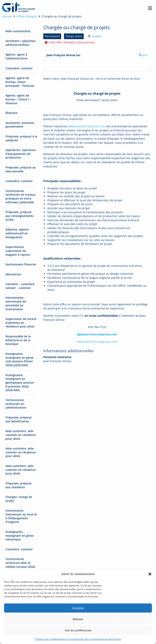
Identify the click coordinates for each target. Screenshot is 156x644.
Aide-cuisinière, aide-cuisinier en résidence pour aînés (21, 452)
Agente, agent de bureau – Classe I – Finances (18, 99)
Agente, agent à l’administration (17, 56)
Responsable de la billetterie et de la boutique (18, 340)
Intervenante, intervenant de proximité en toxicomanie (16, 303)
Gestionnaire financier (21, 264)
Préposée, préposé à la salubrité (21, 138)
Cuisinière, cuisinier (19, 68)
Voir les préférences (78, 630)
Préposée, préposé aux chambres (18, 485)
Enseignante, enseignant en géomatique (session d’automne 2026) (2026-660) (20, 383)
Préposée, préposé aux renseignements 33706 (20, 216)
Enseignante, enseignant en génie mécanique (19, 536)
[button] (150, 574)
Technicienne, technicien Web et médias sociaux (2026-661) (21, 565)
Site (145, 55)
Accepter (78, 608)
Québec (97, 36)
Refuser (78, 619)
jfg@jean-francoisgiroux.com (97, 334)
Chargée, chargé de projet (19, 499)
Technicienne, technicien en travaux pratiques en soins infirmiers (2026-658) (21, 197)
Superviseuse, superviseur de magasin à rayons (18, 251)
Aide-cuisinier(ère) (18, 31)
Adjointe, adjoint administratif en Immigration (17, 233)
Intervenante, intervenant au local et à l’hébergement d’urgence (21, 516)
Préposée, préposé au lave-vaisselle (21, 169)
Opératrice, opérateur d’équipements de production (21, 154)
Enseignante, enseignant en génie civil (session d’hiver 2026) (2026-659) (19, 359)
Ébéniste (11, 113)
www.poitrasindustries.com (87, 126)
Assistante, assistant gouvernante (20, 125)
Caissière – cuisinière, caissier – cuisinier (20, 286)
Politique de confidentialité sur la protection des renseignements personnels (78, 639)
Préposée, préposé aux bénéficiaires (18, 419)
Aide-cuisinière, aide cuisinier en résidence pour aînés (21, 435)
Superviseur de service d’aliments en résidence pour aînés (21, 323)
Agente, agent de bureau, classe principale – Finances (20, 82)
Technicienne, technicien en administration (16, 404)
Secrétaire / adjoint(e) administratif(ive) (20, 43)
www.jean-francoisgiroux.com (97, 342)
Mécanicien (13, 274)
